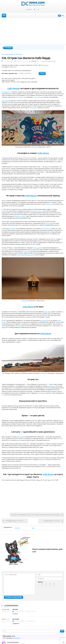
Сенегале (49, 204)
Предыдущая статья (15, 521)
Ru (59, 16)
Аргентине (17, 638)
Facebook (38, 10)
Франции (17, 216)
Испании (23, 216)
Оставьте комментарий (48, 61)
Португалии (49, 223)
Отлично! (15, 614)
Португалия (41, 211)
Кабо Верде (19, 54)
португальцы (5, 211)
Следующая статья (52, 521)
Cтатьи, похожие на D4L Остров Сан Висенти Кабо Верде (35, 515)
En (62, 16)
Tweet (33, 528)
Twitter (35, 10)
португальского (38, 97)
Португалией (38, 248)
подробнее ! (16, 623)
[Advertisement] (33, 31)
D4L (3, 54)
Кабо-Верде (13, 88)
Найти (42, 73)
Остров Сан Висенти (10, 54)
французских (30, 255)
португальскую (42, 393)
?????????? (17, 528)
